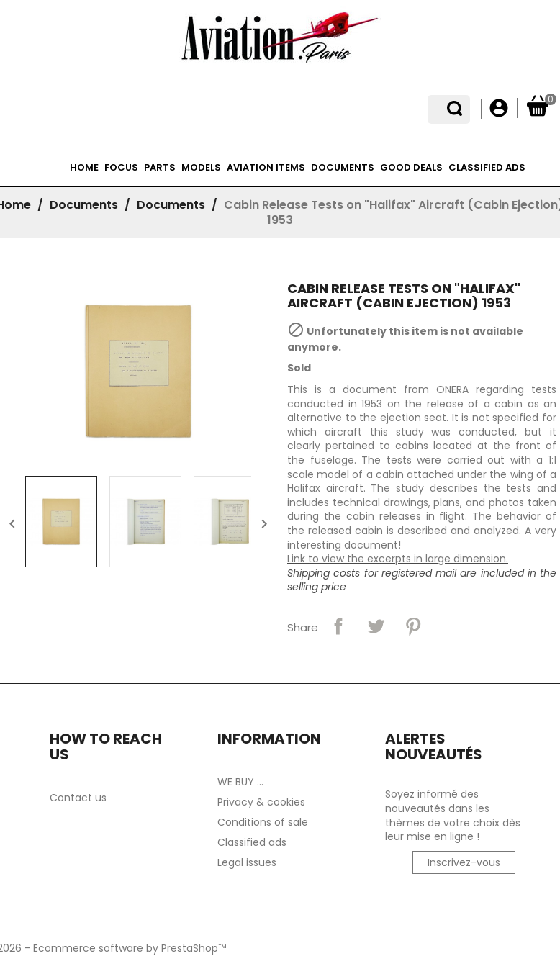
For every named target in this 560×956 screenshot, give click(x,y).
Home (84, 167)
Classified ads (487, 167)
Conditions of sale (263, 822)
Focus (121, 167)
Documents (343, 167)
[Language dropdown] (459, 109)
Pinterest (413, 626)
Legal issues (247, 862)
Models (201, 167)
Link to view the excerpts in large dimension (397, 559)
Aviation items (266, 167)
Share (338, 626)
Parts (160, 167)
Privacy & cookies (261, 802)
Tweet (376, 626)
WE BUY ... (240, 782)
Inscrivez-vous (464, 862)
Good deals (411, 167)
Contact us (78, 798)
